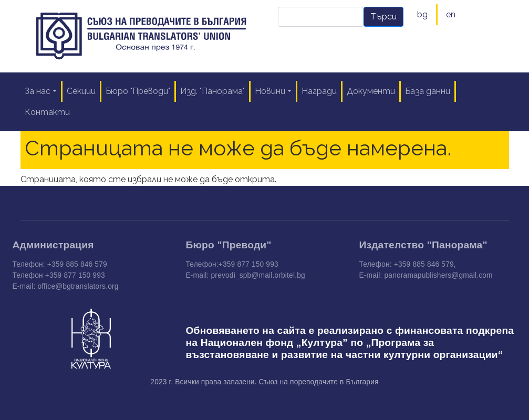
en (451, 14)
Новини (270, 91)
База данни (428, 91)
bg (422, 14)
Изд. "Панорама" (212, 91)
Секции (81, 91)
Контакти (47, 112)
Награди (319, 91)
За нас (38, 91)
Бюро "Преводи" (138, 91)
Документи (371, 91)
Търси (383, 17)
